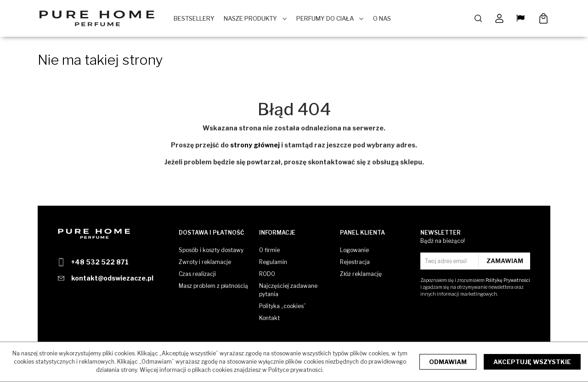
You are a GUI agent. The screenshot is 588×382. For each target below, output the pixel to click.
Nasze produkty (250, 18)
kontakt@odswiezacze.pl (112, 278)
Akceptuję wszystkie (532, 362)
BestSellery (194, 18)
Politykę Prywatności (508, 280)
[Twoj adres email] (450, 261)
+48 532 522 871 (100, 262)
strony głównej (255, 145)
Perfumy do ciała (325, 18)
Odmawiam (448, 362)
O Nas (382, 18)
